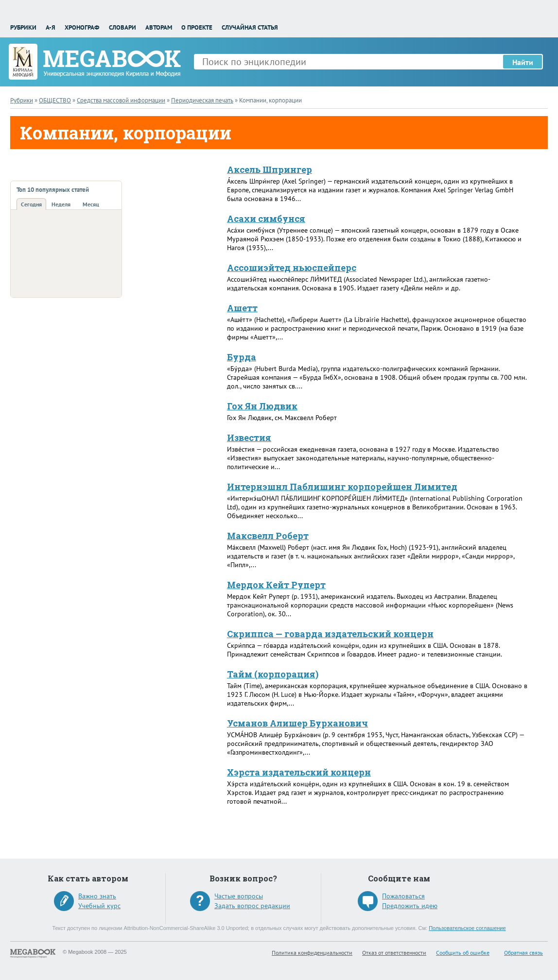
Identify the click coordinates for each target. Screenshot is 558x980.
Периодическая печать (202, 100)
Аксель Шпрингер (270, 169)
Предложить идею (410, 906)
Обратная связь (523, 953)
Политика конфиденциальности (312, 953)
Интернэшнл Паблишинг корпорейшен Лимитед (342, 487)
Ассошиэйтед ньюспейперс (292, 268)
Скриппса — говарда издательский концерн (330, 634)
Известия (249, 438)
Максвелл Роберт (268, 536)
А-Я (51, 27)
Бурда (242, 357)
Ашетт (242, 308)
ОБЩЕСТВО (55, 100)
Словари (122, 27)
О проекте (197, 27)
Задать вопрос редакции (252, 906)
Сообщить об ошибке (463, 953)
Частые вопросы (239, 896)
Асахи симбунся (266, 219)
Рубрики (23, 27)
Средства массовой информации (121, 100)
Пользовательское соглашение (467, 928)
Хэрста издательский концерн (299, 772)
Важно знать (97, 896)
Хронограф (82, 27)
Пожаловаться (403, 896)
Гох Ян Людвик (262, 406)
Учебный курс (99, 906)
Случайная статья (250, 27)
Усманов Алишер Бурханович (297, 723)
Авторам (159, 27)
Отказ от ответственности (394, 953)
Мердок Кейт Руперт (276, 585)
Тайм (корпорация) (273, 674)
